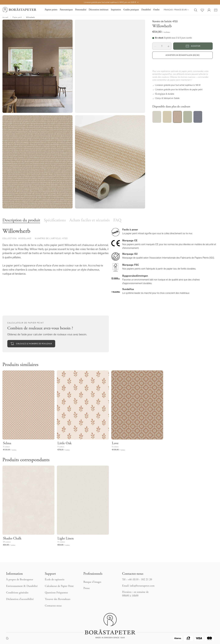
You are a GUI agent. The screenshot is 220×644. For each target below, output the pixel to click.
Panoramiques (66, 10)
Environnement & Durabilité (22, 586)
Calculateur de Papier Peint (59, 586)
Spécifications (55, 220)
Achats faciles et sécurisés (89, 220)
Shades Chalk (12, 539)
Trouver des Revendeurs (58, 599)
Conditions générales (17, 593)
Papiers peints (51, 10)
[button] (155, 46)
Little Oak (64, 443)
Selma (7, 443)
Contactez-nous (54, 606)
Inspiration (116, 10)
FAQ (117, 220)
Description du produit (21, 220)
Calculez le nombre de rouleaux (31, 344)
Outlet (156, 10)
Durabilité (146, 10)
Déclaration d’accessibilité (20, 599)
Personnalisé (81, 10)
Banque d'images (92, 582)
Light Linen (66, 539)
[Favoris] (202, 10)
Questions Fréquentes (56, 593)
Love (115, 443)
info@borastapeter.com (142, 586)
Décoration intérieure (99, 10)
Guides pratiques (131, 10)
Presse (87, 588)
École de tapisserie (55, 580)
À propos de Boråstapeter (20, 580)
